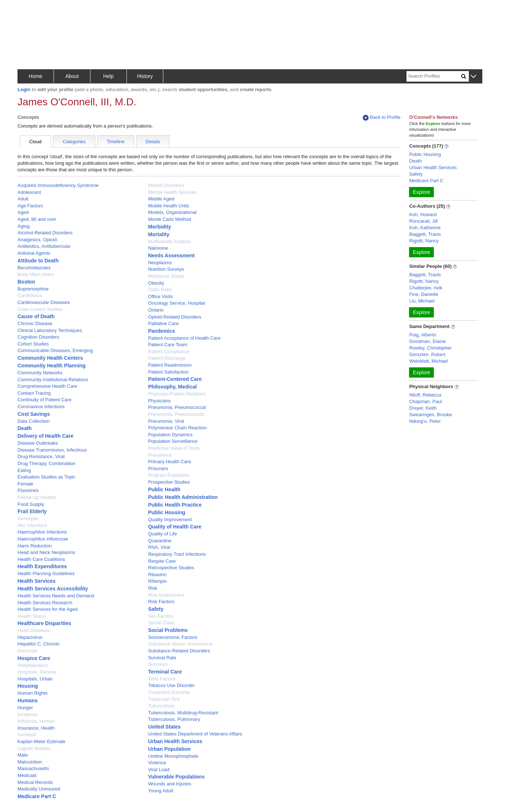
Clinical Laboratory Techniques (50, 330)
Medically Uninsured (39, 789)
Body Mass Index (36, 274)
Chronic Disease (35, 323)
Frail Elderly (32, 511)
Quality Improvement (170, 520)
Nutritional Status (166, 276)
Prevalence (160, 455)
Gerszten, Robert (427, 354)
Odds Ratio (160, 290)
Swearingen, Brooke (430, 415)
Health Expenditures (42, 566)
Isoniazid (27, 735)
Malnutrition (30, 762)
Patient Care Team (168, 345)
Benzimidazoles (34, 268)
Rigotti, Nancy (424, 241)
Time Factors (162, 679)
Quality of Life (163, 534)
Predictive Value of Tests (174, 448)
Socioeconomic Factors (173, 637)
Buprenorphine (33, 289)
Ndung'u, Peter (425, 421)
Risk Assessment (166, 595)
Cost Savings (34, 414)
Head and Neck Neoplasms (46, 552)
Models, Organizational (172, 212)
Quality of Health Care (175, 527)
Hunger (25, 708)
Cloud (35, 142)
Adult (23, 199)
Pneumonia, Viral (166, 421)
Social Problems (168, 630)
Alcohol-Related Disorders (45, 233)
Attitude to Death (38, 261)
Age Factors (30, 206)
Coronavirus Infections (41, 407)
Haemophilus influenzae (43, 539)
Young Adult (161, 791)
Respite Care (162, 561)
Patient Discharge (167, 358)
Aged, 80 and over (37, 219)
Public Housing (167, 512)
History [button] (145, 76)
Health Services (36, 581)
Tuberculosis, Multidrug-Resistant (183, 713)
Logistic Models (34, 748)
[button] (473, 77)
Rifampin (157, 581)
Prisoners (158, 469)
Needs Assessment (171, 255)
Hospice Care (34, 658)
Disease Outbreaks (38, 443)
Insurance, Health (36, 728)
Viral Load (159, 770)
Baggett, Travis (425, 234)
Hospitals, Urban (35, 679)
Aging (24, 226)
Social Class (161, 623)
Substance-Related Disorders (179, 651)
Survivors (158, 664)
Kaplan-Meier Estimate (42, 741)
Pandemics (162, 331)
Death (25, 428)
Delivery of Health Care (45, 436)
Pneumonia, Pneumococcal (177, 407)
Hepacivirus (30, 637)
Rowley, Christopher (430, 348)
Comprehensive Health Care (47, 386)
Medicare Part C (37, 796)
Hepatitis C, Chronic (39, 644)
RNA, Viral (159, 547)
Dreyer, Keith (423, 408)
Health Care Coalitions (41, 559)
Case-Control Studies (40, 309)
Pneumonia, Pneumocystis (176, 414)
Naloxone (158, 248)
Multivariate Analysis (170, 241)
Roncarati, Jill (423, 221)
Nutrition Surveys (166, 269)
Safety (156, 609)
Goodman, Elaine (427, 341)
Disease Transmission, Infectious (52, 450)
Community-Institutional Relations (53, 380)
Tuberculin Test (164, 699)
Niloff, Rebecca (425, 395)
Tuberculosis (161, 706)
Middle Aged (161, 199)
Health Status (32, 616)
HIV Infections (32, 525)
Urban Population (169, 749)
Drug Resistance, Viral (41, 456)
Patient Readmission (170, 365)
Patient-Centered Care (175, 379)
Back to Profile (382, 118)
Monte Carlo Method (170, 219)
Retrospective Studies (171, 568)
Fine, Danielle (424, 294)
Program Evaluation (169, 475)
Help (108, 76)
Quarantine (160, 541)
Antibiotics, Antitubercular (44, 246)
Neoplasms (160, 263)
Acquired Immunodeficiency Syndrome (58, 185)
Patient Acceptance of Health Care (184, 338)
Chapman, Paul (425, 401)
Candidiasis (30, 295)
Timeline (116, 142)
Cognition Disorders (38, 337)
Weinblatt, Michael (428, 361)
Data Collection (34, 421)
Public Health (164, 489)
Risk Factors (161, 602)
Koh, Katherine (425, 228)
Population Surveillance (173, 441)
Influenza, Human (36, 721)
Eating (24, 470)
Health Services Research (45, 603)
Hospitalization (33, 665)
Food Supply (31, 504)
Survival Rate (162, 658)
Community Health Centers (50, 358)
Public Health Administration (183, 497)
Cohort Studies (33, 344)
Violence (157, 763)
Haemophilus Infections (42, 532)
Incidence (28, 715)
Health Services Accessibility (53, 589)
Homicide (27, 651)
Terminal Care (165, 672)
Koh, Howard (423, 214)
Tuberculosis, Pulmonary (174, 719)
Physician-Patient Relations (177, 394)
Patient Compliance (169, 352)
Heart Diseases (34, 630)
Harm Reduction (35, 546)
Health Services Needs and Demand (56, 596)
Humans (28, 700)
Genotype (28, 518)
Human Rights (32, 693)
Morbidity (160, 227)
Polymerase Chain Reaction (177, 428)
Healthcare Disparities (44, 623)
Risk (153, 588)
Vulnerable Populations (176, 777)
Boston (26, 282)
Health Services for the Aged (48, 609)
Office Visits (160, 296)
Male (23, 755)
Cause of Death (36, 316)
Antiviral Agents (34, 253)
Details (153, 142)
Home (36, 76)
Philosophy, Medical (172, 387)
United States (164, 727)
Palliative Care (163, 323)
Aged (23, 212)
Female (25, 484)
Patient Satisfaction (168, 372)
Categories (74, 142)
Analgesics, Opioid (37, 240)
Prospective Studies (169, 482)
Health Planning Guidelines (46, 573)
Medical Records (35, 782)
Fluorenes (28, 490)
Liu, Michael (422, 301)
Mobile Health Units (169, 206)
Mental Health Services (172, 192)
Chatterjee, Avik (426, 288)
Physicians (159, 401)
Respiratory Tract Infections (177, 554)
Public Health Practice (175, 505)
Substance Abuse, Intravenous (180, 644)
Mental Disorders (166, 185)
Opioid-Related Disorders (175, 317)
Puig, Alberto (423, 335)
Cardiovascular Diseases (44, 302)
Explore (421, 192)
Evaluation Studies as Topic (46, 477)
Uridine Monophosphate (173, 756)
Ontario (156, 310)
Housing (28, 686)
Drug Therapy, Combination (46, 463)
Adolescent (29, 192)
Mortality (159, 234)
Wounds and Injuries (170, 784)
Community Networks (40, 373)
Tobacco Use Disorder (171, 685)
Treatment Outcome (169, 692)
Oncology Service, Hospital (176, 303)
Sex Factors (161, 616)
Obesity (156, 283)
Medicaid (27, 775)
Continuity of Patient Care (44, 400)
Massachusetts (33, 768)
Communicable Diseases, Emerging (55, 350)
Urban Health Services (175, 741)
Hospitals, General (37, 672)
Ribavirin (157, 575)
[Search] (434, 76)
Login (24, 89)
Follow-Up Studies (37, 497)
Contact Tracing (34, 393)
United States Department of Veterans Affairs (195, 734)
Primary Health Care (170, 462)
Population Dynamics (170, 435)
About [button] (72, 76)
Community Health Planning (52, 366)
